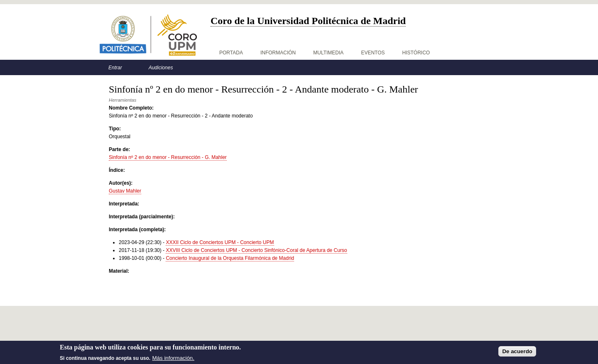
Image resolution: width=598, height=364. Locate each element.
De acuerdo (517, 353)
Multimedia (328, 53)
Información (278, 53)
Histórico (416, 53)
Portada (231, 53)
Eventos (373, 53)
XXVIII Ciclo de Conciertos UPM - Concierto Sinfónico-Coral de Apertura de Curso (256, 250)
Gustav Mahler (125, 191)
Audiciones (161, 68)
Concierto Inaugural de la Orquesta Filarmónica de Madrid (230, 258)
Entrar (115, 68)
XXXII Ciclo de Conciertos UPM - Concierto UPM (220, 242)
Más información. (173, 360)
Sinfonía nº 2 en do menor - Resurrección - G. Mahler (168, 157)
